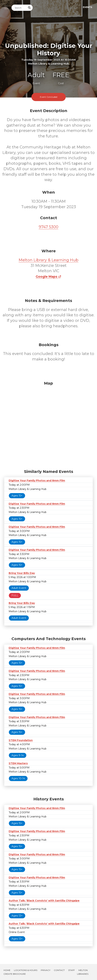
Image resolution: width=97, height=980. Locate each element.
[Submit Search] (30, 8)
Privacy (46, 970)
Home (7, 970)
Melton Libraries (83, 972)
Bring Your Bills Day (22, 573)
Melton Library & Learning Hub (49, 260)
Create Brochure (15, 974)
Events (87, 7)
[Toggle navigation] (5, 7)
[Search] (19, 8)
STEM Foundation (21, 740)
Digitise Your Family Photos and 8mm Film (37, 481)
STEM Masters (18, 763)
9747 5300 (48, 227)
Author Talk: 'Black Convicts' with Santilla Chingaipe (44, 901)
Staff (71, 970)
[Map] (48, 424)
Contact (59, 970)
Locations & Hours (26, 970)
